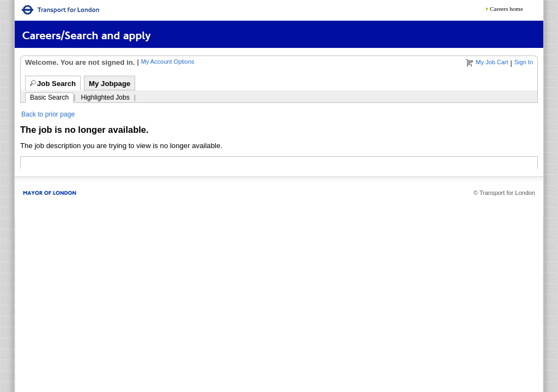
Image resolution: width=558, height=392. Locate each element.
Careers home (507, 9)
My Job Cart (492, 62)
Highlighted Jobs (105, 97)
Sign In (524, 62)
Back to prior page (48, 114)
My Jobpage (110, 84)
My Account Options (168, 62)
